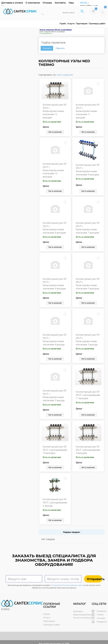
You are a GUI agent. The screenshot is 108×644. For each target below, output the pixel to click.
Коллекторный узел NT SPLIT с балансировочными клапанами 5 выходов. (88, 284)
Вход (84, 3)
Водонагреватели (82, 615)
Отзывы (47, 3)
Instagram (102, 622)
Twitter (100, 615)
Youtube (101, 618)
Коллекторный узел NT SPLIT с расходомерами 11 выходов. (88, 395)
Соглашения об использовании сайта (67, 585)
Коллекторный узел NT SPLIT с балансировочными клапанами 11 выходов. (88, 111)
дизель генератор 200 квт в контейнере (52, 32)
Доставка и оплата (12, 3)
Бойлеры (78, 611)
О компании (33, 3)
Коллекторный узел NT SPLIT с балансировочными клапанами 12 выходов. (55, 111)
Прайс (63, 24)
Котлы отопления (82, 618)
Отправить (95, 579)
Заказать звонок (68, 13)
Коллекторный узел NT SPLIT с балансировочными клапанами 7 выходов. (88, 228)
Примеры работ (97, 24)
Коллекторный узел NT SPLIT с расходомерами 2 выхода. (55, 503)
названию (68, 75)
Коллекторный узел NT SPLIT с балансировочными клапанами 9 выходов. (88, 170)
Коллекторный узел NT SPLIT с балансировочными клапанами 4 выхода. (55, 340)
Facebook (101, 611)
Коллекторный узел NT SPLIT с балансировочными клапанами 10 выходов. (55, 170)
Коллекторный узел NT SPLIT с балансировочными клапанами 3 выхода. (88, 340)
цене (59, 75)
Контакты (60, 3)
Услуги (71, 24)
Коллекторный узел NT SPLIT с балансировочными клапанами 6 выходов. (55, 284)
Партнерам (82, 24)
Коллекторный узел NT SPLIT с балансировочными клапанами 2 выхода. (55, 395)
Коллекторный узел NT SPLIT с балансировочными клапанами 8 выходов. (55, 228)
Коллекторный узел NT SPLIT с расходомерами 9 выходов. (88, 450)
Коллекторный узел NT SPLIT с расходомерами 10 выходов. (55, 450)
